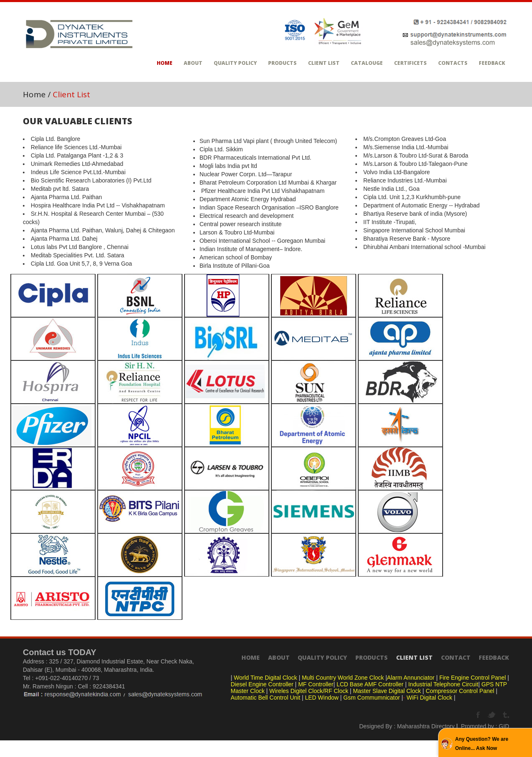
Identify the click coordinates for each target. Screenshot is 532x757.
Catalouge (367, 63)
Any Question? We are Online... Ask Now (482, 744)
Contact (456, 657)
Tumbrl (506, 715)
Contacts (453, 63)
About (193, 63)
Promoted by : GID (485, 726)
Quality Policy (235, 63)
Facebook (479, 715)
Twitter (492, 715)
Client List (324, 63)
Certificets (410, 63)
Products (282, 63)
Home (165, 63)
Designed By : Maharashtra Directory (407, 726)
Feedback (492, 63)
